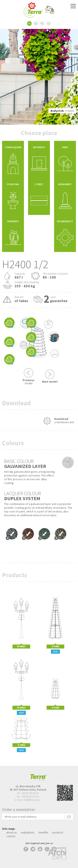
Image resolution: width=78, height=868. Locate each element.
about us (11, 832)
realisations (28, 832)
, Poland (62, 111)
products (58, 832)
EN (29, 23)
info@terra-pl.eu (32, 800)
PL (42, 23)
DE (36, 23)
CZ (49, 23)
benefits (43, 832)
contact (11, 836)
